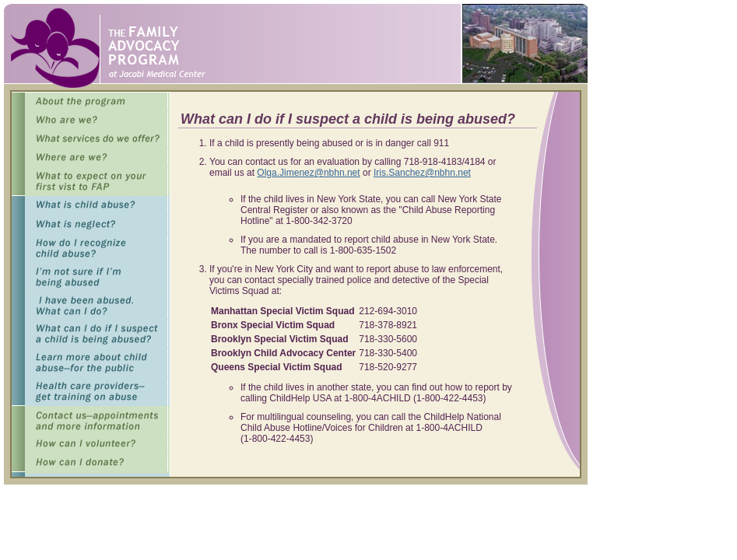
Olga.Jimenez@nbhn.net (308, 173)
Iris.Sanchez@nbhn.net (422, 173)
